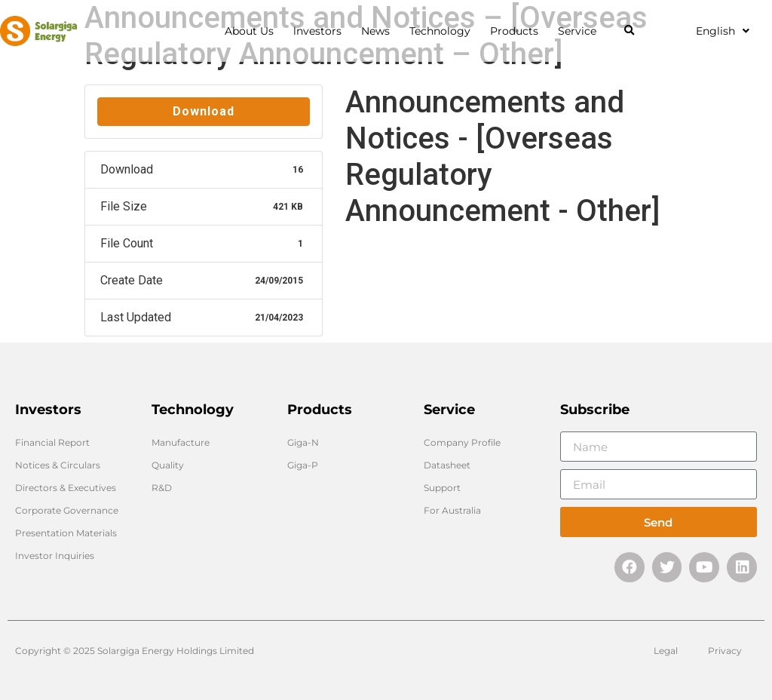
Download (204, 111)
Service (581, 31)
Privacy (725, 651)
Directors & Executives (66, 488)
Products (518, 31)
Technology (444, 31)
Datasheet (447, 465)
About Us (253, 31)
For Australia (452, 510)
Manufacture (181, 442)
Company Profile (462, 442)
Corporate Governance (67, 510)
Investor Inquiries (55, 556)
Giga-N (303, 442)
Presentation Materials (66, 533)
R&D (162, 488)
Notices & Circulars (58, 465)
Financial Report (52, 442)
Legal (666, 651)
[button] (629, 31)
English (723, 31)
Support (442, 488)
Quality (168, 465)
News (379, 31)
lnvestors (321, 31)
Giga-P (303, 465)
